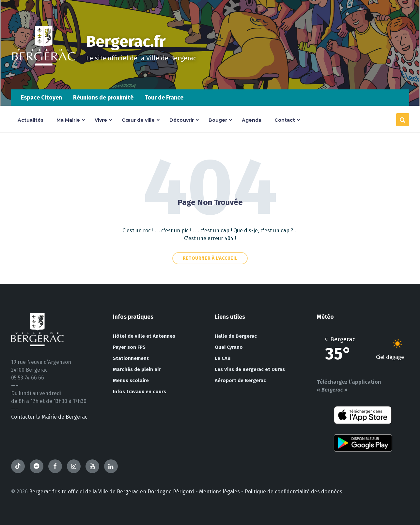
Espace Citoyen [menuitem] (41, 98)
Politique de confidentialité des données (294, 492)
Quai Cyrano (229, 347)
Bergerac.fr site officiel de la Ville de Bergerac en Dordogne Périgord (112, 492)
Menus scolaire (131, 380)
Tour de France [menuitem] (164, 98)
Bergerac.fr (126, 41)
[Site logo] (44, 77)
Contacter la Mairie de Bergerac (49, 417)
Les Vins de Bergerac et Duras (250, 369)
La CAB (223, 358)
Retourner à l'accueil (210, 258)
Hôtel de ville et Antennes (144, 336)
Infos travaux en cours (140, 392)
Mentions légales (219, 492)
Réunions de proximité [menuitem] (103, 98)
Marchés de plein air (137, 369)
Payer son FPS (129, 347)
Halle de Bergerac (236, 336)
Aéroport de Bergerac (240, 380)
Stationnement (131, 358)
